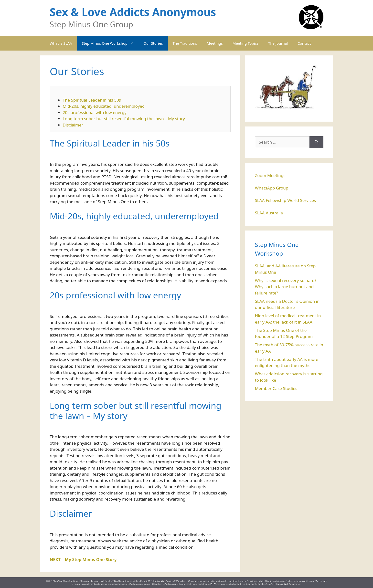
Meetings (215, 43)
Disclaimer (73, 125)
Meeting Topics (245, 43)
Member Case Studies (276, 388)
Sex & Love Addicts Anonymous (133, 12)
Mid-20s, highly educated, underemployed (104, 106)
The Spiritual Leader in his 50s (92, 100)
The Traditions (185, 43)
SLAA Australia (269, 213)
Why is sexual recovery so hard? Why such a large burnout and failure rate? (286, 287)
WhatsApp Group (272, 188)
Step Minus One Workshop (110, 43)
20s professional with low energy (95, 112)
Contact (304, 43)
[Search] (316, 142)
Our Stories (153, 43)
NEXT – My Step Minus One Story (83, 560)
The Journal (278, 43)
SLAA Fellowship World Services (286, 200)
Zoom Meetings (270, 175)
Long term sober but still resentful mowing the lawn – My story (124, 119)
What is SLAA (61, 43)
